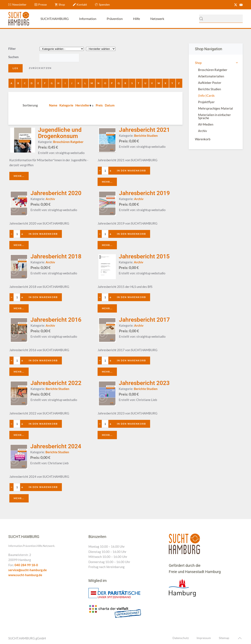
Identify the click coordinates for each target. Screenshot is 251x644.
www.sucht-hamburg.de (25, 575)
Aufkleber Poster (210, 83)
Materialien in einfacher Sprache (214, 116)
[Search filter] (59, 58)
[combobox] (221, 19)
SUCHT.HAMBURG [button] (55, 19)
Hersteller (82, 105)
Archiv (203, 131)
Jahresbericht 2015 (144, 256)
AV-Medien (206, 124)
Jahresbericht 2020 (56, 193)
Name (53, 105)
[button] (240, 638)
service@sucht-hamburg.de (28, 570)
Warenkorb (203, 139)
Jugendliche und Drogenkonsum (60, 133)
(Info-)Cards (206, 95)
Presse (41, 4)
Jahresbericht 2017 (144, 320)
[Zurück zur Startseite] (19, 19)
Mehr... (19, 176)
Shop (60, 4)
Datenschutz (181, 638)
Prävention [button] (115, 19)
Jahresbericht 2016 (56, 320)
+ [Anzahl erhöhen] (111, 170)
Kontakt (80, 4)
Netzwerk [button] (157, 19)
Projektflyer (206, 102)
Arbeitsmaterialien (211, 76)
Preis (99, 105)
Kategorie (66, 105)
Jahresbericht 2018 (56, 256)
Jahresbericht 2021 (144, 130)
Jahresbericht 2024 (56, 446)
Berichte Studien (209, 89)
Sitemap (224, 638)
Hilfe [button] (137, 19)
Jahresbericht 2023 (144, 383)
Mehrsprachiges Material (215, 108)
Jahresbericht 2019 (144, 193)
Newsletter (17, 4)
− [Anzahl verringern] (100, 170)
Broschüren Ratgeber (213, 70)
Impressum (204, 638)
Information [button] (88, 19)
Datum (110, 105)
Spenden (102, 4)
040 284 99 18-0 (26, 565)
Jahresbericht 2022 (56, 383)
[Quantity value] (105, 171)
